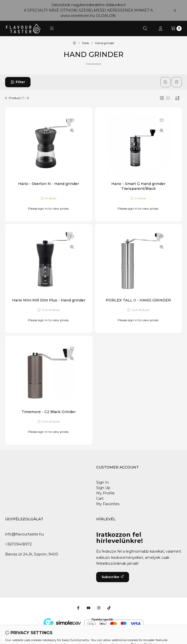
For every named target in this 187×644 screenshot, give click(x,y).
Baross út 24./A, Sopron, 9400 (32, 554)
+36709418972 (18, 544)
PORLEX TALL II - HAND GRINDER (138, 300)
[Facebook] (78, 608)
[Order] (177, 98)
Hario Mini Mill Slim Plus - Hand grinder (49, 300)
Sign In (102, 482)
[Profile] (161, 28)
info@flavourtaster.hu (24, 534)
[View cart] (176, 28)
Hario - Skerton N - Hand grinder (49, 184)
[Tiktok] (109, 608)
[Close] (175, 10)
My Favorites (108, 504)
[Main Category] (74, 43)
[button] (52, 28)
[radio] (168, 98)
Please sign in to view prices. (49, 208)
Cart (100, 499)
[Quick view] (72, 131)
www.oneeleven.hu (78, 16)
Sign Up (103, 488)
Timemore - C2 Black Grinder (49, 412)
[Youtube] (88, 608)
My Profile (105, 493)
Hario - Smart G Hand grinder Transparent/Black (138, 186)
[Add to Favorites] (72, 120)
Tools (85, 43)
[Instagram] (99, 608)
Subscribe (113, 577)
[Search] (145, 28)
